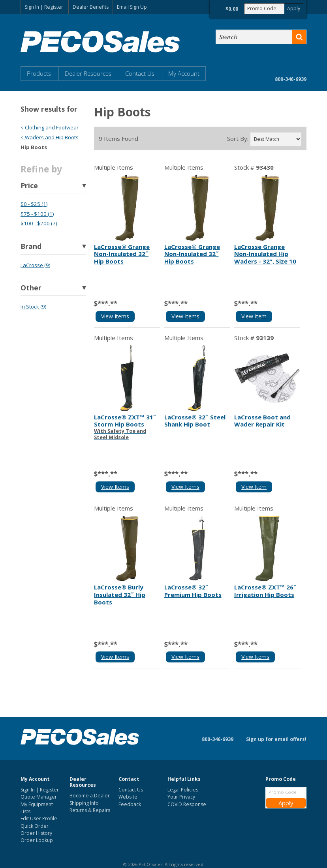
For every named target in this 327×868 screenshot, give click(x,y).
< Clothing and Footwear (50, 127)
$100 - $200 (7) (39, 223)
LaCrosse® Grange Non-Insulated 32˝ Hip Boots (122, 254)
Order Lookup (37, 840)
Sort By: (238, 139)
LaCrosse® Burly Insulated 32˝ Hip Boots (120, 595)
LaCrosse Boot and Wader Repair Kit (262, 421)
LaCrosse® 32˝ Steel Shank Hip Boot (195, 421)
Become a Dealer (90, 796)
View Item (254, 316)
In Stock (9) (33, 307)
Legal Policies (183, 790)
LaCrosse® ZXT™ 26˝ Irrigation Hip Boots (265, 591)
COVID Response (187, 804)
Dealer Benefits (91, 7)
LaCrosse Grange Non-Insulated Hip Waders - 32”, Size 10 (265, 254)
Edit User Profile (39, 818)
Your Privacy (181, 797)
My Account (184, 73)
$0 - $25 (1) (34, 204)
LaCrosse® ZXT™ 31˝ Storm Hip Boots (127, 427)
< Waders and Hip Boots (50, 137)
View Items (115, 316)
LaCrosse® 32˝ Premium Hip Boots (193, 591)
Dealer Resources (88, 73)
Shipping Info (84, 803)
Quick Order (35, 826)
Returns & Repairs (90, 810)
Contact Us (140, 73)
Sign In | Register (44, 7)
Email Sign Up (132, 7)
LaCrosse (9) (35, 265)
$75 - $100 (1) (37, 214)
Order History (36, 833)
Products (39, 73)
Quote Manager (39, 797)
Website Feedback (130, 800)
